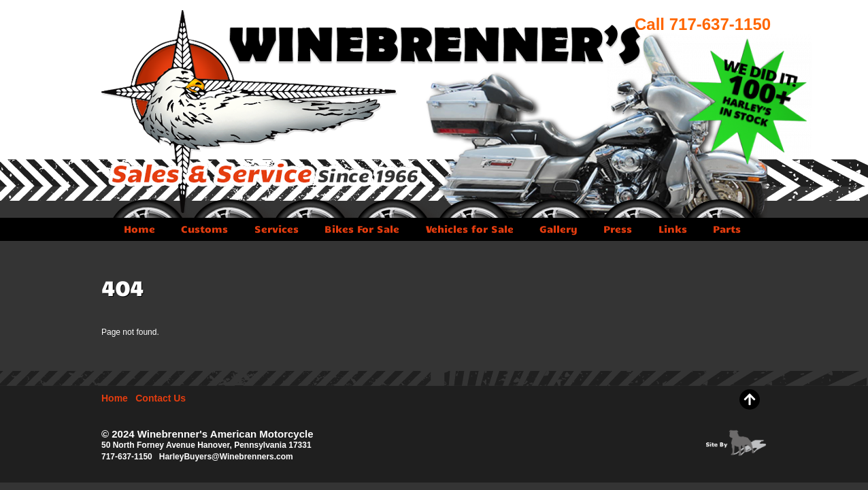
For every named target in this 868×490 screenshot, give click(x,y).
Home (139, 229)
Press (618, 229)
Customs (204, 229)
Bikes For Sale (362, 229)
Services (277, 229)
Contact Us (161, 398)
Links (673, 229)
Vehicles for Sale (470, 229)
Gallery (558, 229)
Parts (727, 229)
